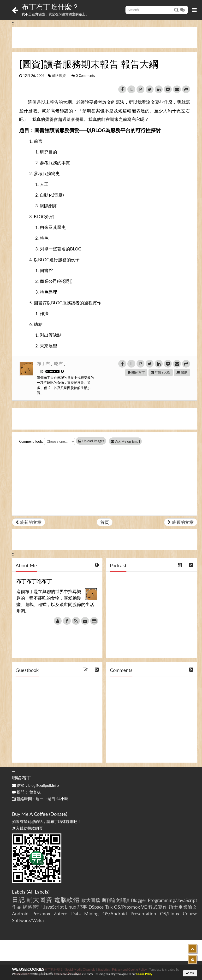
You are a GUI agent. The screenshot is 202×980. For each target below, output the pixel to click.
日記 (18, 900)
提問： (26, 792)
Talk (109, 907)
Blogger (139, 900)
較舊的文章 (181, 522)
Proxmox (41, 914)
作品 (17, 907)
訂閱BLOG (161, 372)
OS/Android (115, 914)
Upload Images (91, 441)
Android (20, 914)
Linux (71, 907)
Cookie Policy (144, 974)
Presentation (143, 914)
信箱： (35, 785)
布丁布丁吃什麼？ (50, 6)
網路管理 (32, 907)
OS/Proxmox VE (130, 907)
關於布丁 (136, 372)
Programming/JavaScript (172, 900)
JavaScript (54, 907)
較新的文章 (29, 522)
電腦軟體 (67, 900)
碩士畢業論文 (183, 907)
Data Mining (85, 914)
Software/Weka (28, 920)
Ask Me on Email (127, 441)
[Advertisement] (105, 38)
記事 (82, 907)
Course (190, 914)
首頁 (105, 522)
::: (14, 23)
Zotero (61, 914)
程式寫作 (158, 907)
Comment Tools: (31, 441)
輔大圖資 (59, 76)
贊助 (182, 372)
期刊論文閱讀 (116, 900)
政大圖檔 (91, 900)
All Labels (38, 892)
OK (190, 973)
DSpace (96, 907)
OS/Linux (170, 914)
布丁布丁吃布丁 (52, 363)
